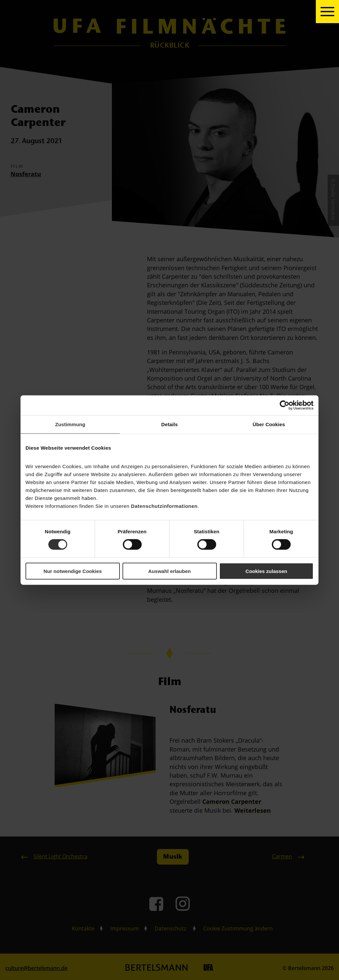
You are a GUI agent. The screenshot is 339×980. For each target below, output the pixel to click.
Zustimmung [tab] (70, 424)
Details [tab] (169, 424)
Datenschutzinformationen (164, 506)
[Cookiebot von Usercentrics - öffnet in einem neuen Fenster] (285, 405)
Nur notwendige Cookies (73, 571)
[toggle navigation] (327, 12)
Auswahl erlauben (169, 571)
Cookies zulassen (266, 571)
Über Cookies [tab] (269, 424)
